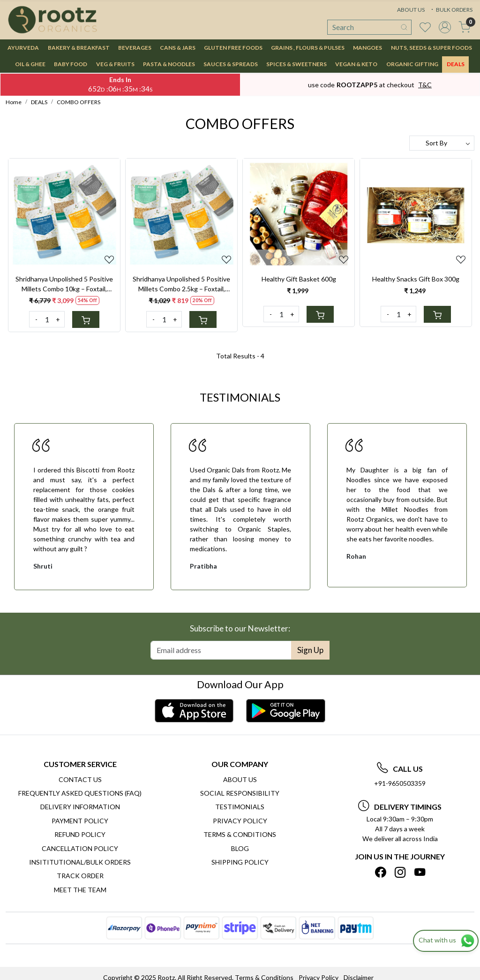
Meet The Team (80, 890)
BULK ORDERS (451, 10)
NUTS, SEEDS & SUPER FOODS (431, 48)
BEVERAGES (135, 48)
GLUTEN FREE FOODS (233, 48)
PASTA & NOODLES (169, 64)
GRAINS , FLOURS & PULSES (308, 48)
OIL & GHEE (30, 64)
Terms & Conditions (240, 834)
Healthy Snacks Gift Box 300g (416, 279)
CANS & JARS (178, 48)
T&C (425, 85)
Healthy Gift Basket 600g (299, 279)
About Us (240, 779)
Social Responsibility (240, 793)
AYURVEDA (23, 48)
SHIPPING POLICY (240, 862)
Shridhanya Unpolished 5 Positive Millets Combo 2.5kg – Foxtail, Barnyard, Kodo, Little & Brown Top (181, 284)
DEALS (456, 64)
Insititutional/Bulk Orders (80, 862)
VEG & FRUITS (115, 64)
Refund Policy (80, 834)
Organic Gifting (412, 64)
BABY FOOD (71, 64)
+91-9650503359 (400, 783)
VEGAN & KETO (356, 64)
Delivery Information (80, 807)
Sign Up (310, 650)
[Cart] (86, 319)
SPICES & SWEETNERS (296, 64)
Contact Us (80, 779)
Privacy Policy (240, 821)
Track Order (80, 876)
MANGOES (367, 48)
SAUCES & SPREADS (231, 64)
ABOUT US (411, 10)
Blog (240, 848)
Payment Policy (80, 821)
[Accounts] (445, 27)
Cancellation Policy (80, 848)
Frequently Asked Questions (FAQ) (80, 793)
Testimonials (240, 807)
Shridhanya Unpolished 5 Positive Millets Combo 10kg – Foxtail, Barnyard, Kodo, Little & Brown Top (64, 284)
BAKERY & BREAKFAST (79, 48)
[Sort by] (442, 143)
